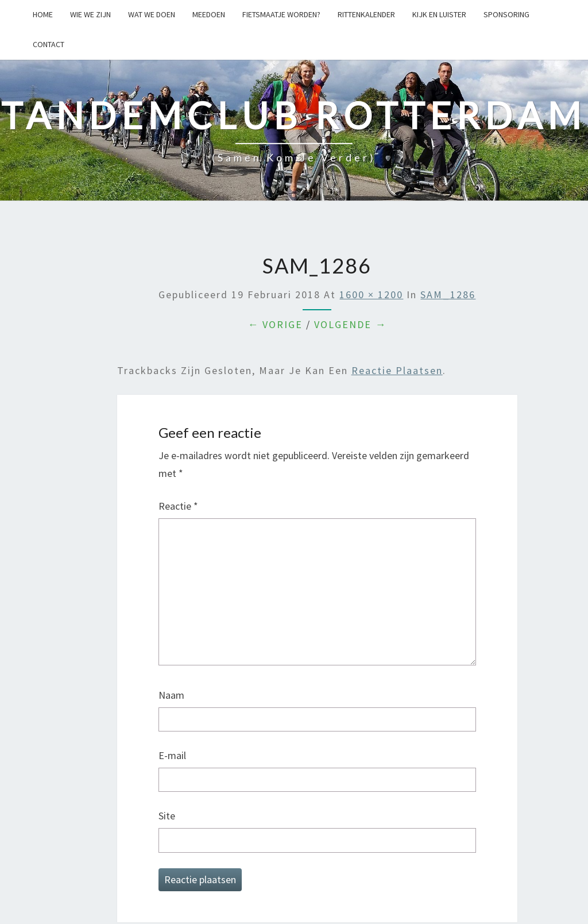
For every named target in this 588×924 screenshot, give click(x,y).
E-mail (172, 755)
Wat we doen (152, 14)
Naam (171, 695)
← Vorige (275, 324)
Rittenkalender (366, 14)
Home (43, 14)
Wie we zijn (90, 14)
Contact (49, 44)
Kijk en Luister (439, 14)
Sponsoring (506, 14)
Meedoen (209, 14)
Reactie (178, 506)
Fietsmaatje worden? (281, 14)
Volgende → (350, 324)
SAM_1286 (448, 294)
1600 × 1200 (371, 294)
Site (167, 816)
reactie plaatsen (397, 370)
